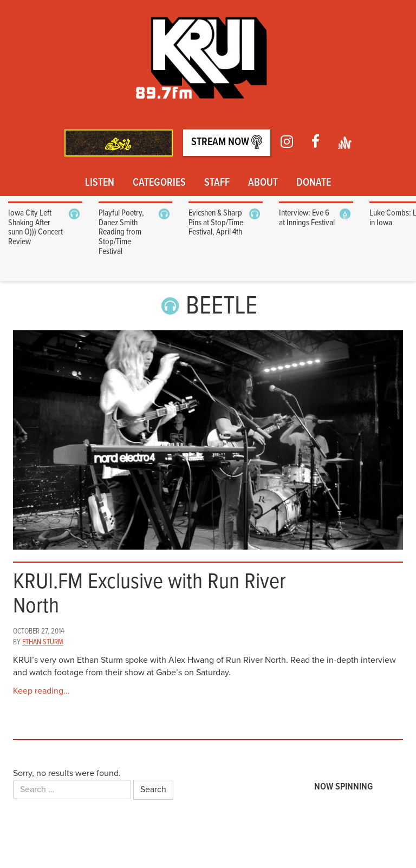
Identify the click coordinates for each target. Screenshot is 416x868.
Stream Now (227, 142)
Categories (159, 183)
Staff (217, 183)
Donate (314, 183)
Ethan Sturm (43, 642)
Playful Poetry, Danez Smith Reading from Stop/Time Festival (121, 232)
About (263, 183)
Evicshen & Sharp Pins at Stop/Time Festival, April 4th (216, 223)
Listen (100, 183)
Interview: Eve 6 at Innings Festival (307, 218)
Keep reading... (41, 691)
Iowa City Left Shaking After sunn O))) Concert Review (35, 227)
